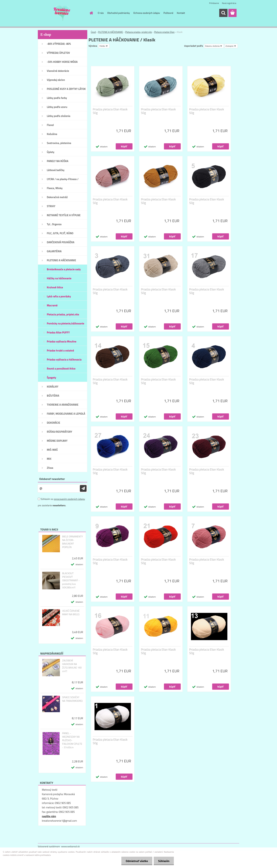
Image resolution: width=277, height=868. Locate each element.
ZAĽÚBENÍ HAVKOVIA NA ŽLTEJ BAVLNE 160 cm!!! (72, 666)
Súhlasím (164, 861)
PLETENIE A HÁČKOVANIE (110, 32)
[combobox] (214, 46)
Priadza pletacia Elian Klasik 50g (110, 111)
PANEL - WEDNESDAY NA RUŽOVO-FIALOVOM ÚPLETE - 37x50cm (72, 740)
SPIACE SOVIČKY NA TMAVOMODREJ (72, 699)
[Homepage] (91, 13)
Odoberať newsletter (52, 479)
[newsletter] (83, 488)
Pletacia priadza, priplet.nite (139, 32)
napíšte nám (49, 816)
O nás (101, 13)
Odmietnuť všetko (137, 861)
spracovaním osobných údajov (69, 499)
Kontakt (181, 13)
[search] (223, 13)
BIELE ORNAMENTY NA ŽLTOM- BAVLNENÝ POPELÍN (73, 542)
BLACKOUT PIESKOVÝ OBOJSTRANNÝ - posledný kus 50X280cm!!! (71, 580)
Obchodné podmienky (119, 13)
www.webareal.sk (71, 846)
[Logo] (62, 13)
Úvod (93, 32)
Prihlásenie (214, 3)
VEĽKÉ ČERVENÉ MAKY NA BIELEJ (71, 613)
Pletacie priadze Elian (164, 32)
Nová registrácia (229, 3)
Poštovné (168, 13)
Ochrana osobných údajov (147, 13)
